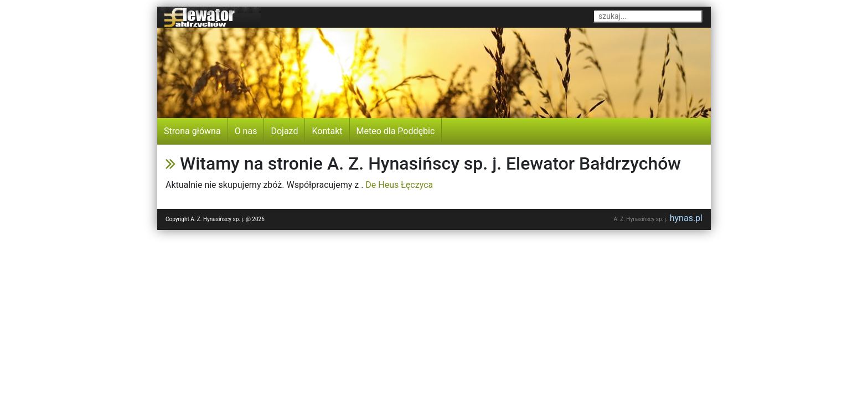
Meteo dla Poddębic (396, 131)
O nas (246, 131)
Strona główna (192, 131)
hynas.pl (686, 218)
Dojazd (284, 131)
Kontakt (327, 131)
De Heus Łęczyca (399, 185)
